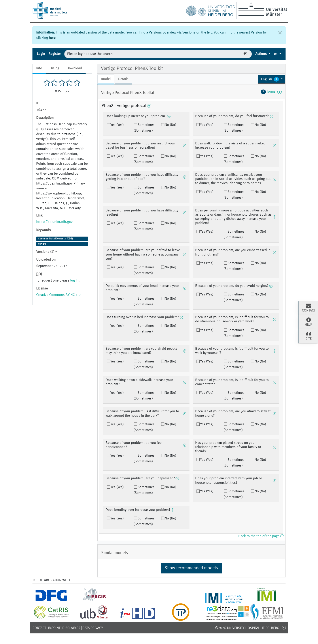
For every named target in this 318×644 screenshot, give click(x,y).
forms (271, 92)
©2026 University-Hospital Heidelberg (247, 628)
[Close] (280, 33)
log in (74, 281)
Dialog (54, 68)
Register (55, 54)
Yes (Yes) (117, 125)
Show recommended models (191, 568)
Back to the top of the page (261, 536)
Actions (261, 54)
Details (123, 79)
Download (74, 68)
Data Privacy (93, 628)
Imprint (54, 628)
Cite (309, 336)
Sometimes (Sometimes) (144, 128)
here (52, 38)
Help (309, 322)
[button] (272, 79)
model (106, 79)
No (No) (170, 125)
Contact (39, 628)
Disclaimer (71, 628)
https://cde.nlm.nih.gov (54, 222)
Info (39, 68)
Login (41, 54)
